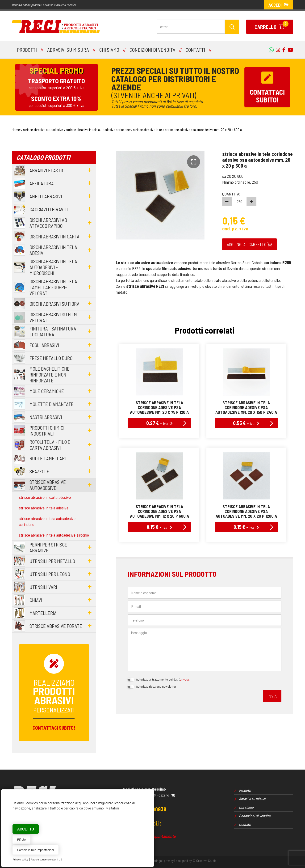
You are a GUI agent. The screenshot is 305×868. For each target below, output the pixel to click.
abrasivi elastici (48, 170)
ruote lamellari (48, 458)
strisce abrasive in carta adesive (45, 497)
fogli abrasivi (44, 345)
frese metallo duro (51, 358)
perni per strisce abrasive (48, 547)
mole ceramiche (47, 391)
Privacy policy (20, 860)
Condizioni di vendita (255, 816)
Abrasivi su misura (252, 799)
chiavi (36, 600)
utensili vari (43, 587)
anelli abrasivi (46, 196)
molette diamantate (52, 404)
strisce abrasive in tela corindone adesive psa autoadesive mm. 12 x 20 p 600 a (159, 511)
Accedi (278, 5)
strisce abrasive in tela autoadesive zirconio (54, 535)
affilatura (42, 183)
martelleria (43, 613)
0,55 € (246, 423)
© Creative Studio (205, 861)
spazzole (39, 471)
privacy (185, 679)
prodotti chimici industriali (47, 431)
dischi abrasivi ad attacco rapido (48, 223)
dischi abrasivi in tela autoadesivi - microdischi (53, 267)
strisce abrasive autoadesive (43, 130)
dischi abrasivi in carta (54, 236)
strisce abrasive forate (56, 626)
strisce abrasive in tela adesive (44, 508)
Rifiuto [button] (21, 840)
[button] (194, 162)
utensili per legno (50, 574)
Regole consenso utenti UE (46, 860)
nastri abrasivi (46, 417)
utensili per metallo (52, 561)
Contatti (245, 824)
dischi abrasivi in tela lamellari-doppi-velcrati (53, 287)
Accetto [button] (26, 829)
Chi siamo (246, 807)
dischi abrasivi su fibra (54, 304)
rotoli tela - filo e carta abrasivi (50, 445)
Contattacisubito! (267, 87)
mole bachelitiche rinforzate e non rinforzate (50, 375)
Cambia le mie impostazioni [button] (36, 850)
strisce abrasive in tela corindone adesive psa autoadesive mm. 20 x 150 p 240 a (246, 407)
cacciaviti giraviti (49, 209)
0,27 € (159, 423)
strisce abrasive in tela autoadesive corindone (98, 130)
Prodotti (245, 790)
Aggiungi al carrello (249, 244)
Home (16, 130)
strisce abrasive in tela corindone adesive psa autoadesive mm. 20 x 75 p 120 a (159, 407)
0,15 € (159, 527)
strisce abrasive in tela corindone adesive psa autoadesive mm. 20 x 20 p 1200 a (246, 511)
